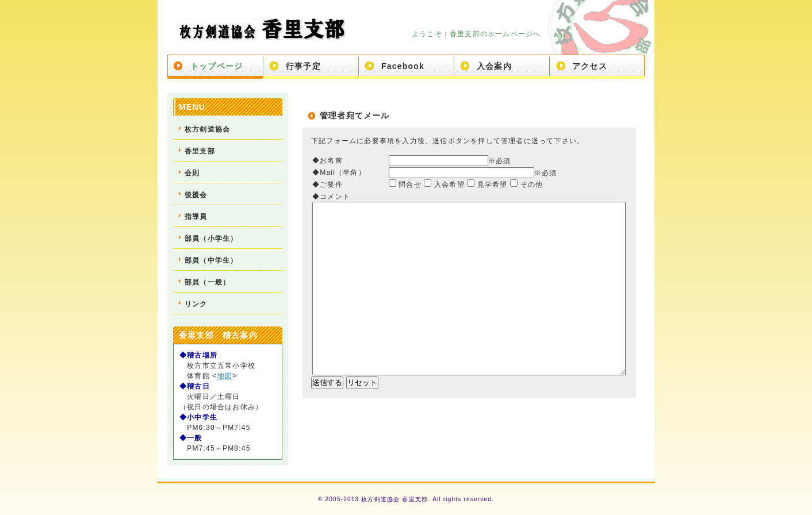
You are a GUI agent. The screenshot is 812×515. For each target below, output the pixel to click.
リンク (196, 304)
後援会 (196, 195)
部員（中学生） (211, 260)
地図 (225, 376)
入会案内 (494, 66)
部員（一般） (207, 282)
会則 (192, 173)
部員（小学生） (211, 239)
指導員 (196, 217)
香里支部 (200, 151)
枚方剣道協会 (207, 129)
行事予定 (303, 66)
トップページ (217, 66)
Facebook (403, 66)
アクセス (590, 66)
